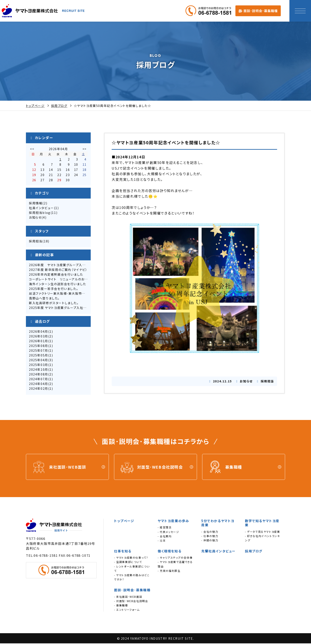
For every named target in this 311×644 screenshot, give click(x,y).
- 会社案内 (165, 537)
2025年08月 (39, 348)
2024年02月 (39, 391)
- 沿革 (162, 541)
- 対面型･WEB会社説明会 (131, 601)
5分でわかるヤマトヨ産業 (218, 523)
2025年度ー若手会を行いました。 (54, 291)
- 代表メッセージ (168, 532)
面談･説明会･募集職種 (132, 591)
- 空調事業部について (128, 562)
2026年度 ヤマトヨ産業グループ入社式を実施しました (70, 267)
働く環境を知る (170, 552)
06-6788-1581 (46, 556)
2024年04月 (39, 386)
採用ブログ (59, 106)
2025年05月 (39, 358)
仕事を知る (123, 552)
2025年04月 (39, 362)
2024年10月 (39, 372)
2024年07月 (39, 381)
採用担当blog (40, 215)
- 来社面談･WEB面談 (128, 597)
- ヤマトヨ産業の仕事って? (131, 558)
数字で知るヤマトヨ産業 (262, 523)
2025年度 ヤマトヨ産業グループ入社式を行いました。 (68, 310)
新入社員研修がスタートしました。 (54, 305)
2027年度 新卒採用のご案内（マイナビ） (58, 272)
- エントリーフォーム (127, 610)
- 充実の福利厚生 (169, 571)
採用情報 (36, 205)
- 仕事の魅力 (210, 536)
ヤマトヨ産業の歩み (173, 521)
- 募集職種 (121, 606)
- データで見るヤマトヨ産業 (262, 532)
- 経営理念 (165, 528)
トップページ (35, 106)
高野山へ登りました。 (44, 301)
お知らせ (35, 220)
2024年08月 (39, 377)
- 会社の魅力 (210, 532)
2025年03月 (39, 367)
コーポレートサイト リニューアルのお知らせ (61, 281)
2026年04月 (39, 334)
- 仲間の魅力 (210, 541)
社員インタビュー (41, 210)
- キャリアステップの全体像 (175, 558)
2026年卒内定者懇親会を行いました (56, 277)
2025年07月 (39, 353)
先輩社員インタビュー (218, 552)
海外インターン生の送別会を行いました (58, 286)
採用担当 (36, 243)
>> (85, 151)
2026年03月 (39, 339)
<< (32, 151)
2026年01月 (39, 343)
